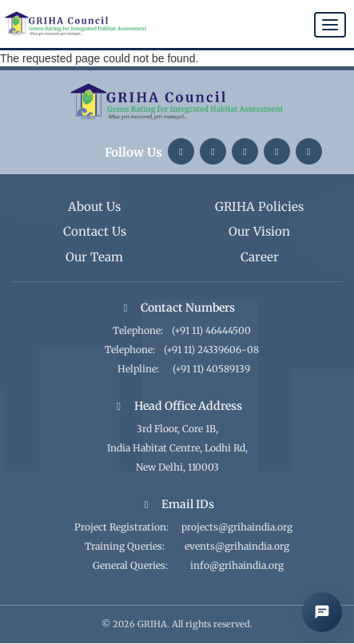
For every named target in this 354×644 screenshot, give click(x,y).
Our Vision (259, 231)
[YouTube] (277, 151)
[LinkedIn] (181, 151)
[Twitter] (245, 151)
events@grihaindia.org (237, 546)
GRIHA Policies (259, 207)
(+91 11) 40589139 (211, 369)
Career (260, 257)
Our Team (94, 257)
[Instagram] (213, 151)
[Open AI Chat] (322, 612)
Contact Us (95, 231)
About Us (94, 207)
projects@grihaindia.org (237, 527)
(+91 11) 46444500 (211, 330)
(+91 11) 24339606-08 (211, 350)
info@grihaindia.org (237, 565)
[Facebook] (309, 151)
